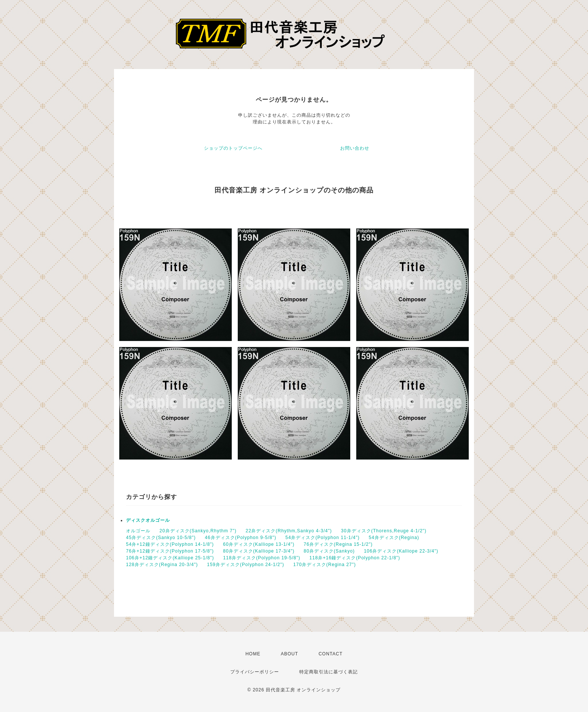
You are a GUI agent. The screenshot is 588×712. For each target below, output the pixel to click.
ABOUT (289, 654)
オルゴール (138, 531)
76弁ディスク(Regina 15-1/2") (338, 544)
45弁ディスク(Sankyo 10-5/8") (161, 538)
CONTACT (330, 654)
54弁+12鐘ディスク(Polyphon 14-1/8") (170, 544)
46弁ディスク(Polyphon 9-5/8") (240, 538)
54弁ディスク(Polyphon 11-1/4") (322, 538)
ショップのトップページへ (233, 148)
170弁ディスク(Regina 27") (325, 565)
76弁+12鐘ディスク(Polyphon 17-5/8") (170, 551)
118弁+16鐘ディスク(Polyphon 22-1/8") (355, 558)
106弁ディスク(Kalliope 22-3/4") (401, 551)
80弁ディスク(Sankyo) (329, 551)
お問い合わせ (355, 148)
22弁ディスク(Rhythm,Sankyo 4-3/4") (289, 531)
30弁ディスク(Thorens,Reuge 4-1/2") (384, 531)
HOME (253, 654)
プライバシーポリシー (255, 672)
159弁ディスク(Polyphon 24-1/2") (246, 565)
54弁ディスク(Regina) (394, 538)
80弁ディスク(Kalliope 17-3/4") (259, 551)
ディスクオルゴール (148, 520)
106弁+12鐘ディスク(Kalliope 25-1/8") (170, 558)
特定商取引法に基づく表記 (328, 672)
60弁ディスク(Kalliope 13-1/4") (259, 544)
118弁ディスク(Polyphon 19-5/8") (262, 558)
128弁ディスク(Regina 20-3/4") (162, 565)
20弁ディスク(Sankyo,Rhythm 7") (198, 531)
